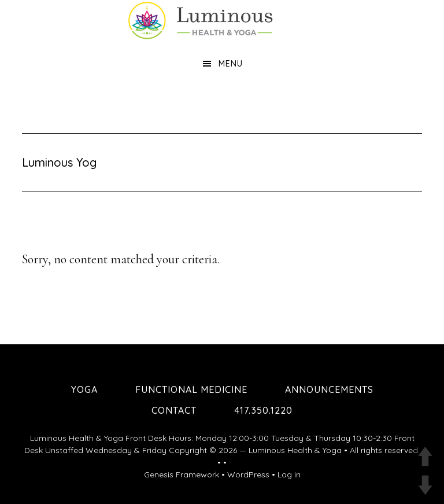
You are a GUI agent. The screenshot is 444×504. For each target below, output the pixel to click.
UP (425, 456)
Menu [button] (231, 64)
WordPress (248, 474)
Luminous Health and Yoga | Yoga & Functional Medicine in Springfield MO (222, 20)
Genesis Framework (182, 474)
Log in (289, 474)
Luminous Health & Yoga (295, 450)
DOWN (425, 485)
